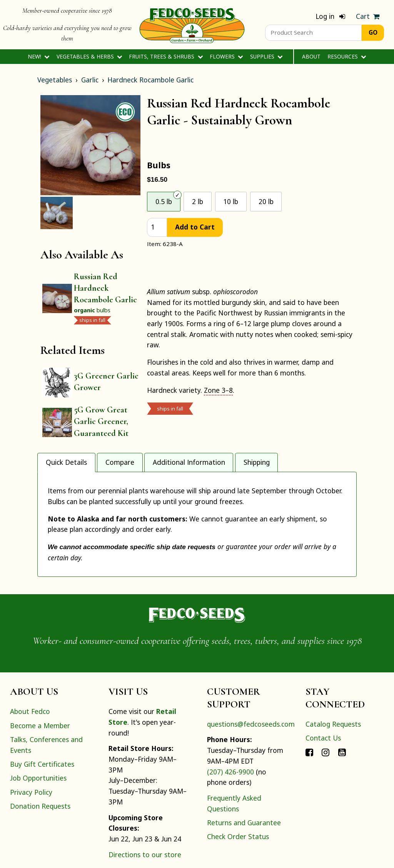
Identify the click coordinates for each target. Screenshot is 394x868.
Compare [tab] (120, 462)
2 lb (198, 201)
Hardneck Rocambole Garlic (150, 80)
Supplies (266, 56)
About (311, 56)
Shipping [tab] (257, 462)
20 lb (266, 201)
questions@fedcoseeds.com (251, 685)
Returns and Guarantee (244, 784)
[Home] (192, 25)
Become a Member (40, 687)
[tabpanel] (197, 505)
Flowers (226, 56)
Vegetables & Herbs (89, 56)
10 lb (231, 201)
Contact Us (323, 699)
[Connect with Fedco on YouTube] (342, 713)
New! (39, 56)
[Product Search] (313, 33)
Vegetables (55, 80)
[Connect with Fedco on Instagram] (326, 713)
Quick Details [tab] (66, 462)
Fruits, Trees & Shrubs (166, 56)
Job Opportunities (38, 739)
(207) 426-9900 (230, 733)
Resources (347, 56)
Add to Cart (195, 227)
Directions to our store (145, 816)
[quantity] (157, 227)
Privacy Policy (31, 754)
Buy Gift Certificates (42, 726)
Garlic (90, 80)
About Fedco (30, 673)
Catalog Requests (333, 685)
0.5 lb (164, 201)
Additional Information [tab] (189, 462)
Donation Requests (40, 767)
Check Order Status (238, 798)
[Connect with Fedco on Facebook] (309, 713)
